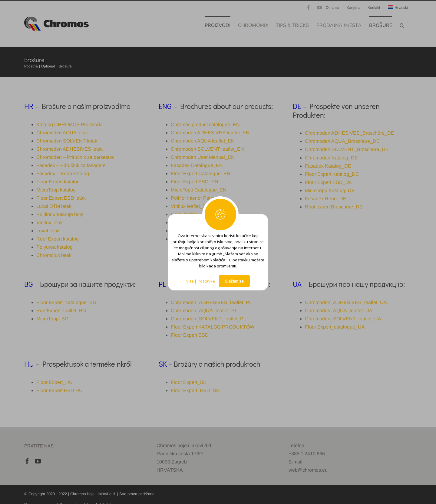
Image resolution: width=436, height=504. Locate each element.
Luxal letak (48, 231)
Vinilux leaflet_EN (190, 206)
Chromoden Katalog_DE (331, 158)
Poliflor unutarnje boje (60, 214)
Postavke (206, 281)
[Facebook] (27, 461)
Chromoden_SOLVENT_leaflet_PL (208, 319)
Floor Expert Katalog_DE (332, 174)
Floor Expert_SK (189, 382)
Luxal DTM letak (54, 206)
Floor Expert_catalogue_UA (335, 327)
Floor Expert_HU (54, 382)
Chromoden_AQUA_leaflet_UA (339, 311)
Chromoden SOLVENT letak (67, 141)
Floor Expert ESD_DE (329, 182)
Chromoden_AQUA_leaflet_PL (204, 311)
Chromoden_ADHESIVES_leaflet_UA (346, 302)
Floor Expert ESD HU (59, 390)
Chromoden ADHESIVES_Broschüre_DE (350, 133)
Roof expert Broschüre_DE (334, 207)
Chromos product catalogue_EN (205, 124)
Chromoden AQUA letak (62, 133)
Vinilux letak (50, 223)
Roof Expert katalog (58, 239)
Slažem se (234, 281)
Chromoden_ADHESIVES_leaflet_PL (211, 302)
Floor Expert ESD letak (61, 198)
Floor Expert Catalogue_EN (201, 173)
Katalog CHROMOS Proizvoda (69, 124)
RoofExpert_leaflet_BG (61, 311)
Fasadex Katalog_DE (328, 166)
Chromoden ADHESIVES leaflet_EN (210, 133)
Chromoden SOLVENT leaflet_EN (207, 149)
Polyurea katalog (54, 247)
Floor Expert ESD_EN (195, 182)
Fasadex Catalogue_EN (197, 165)
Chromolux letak (54, 255)
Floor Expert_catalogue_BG (66, 302)
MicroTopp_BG (52, 319)
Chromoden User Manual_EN (203, 157)
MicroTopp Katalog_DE (330, 190)
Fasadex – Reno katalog (63, 173)
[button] (402, 25)
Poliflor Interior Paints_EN (199, 198)
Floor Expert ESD (190, 335)
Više (190, 281)
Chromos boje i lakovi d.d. (93, 494)
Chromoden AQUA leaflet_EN (203, 141)
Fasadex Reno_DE (326, 199)
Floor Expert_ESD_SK (195, 390)
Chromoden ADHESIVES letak (69, 149)
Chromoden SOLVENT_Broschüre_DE (347, 149)
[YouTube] (38, 461)
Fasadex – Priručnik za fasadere (71, 165)
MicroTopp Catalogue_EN (199, 190)
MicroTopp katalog (56, 190)
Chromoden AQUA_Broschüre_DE (342, 141)
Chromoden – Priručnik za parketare (75, 157)
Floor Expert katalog (58, 182)
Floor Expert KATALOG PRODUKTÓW (213, 327)
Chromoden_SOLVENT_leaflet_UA (343, 319)
